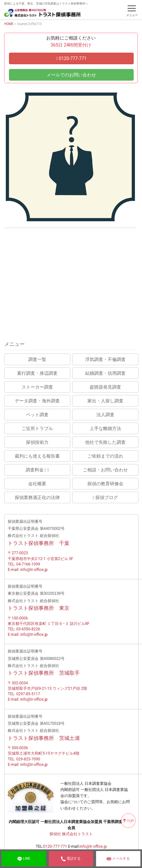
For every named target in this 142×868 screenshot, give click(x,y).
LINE (24, 859)
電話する (71, 859)
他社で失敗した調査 (105, 442)
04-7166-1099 (28, 564)
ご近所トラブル (37, 428)
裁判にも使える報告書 (37, 456)
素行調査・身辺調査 (37, 373)
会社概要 (37, 484)
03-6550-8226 (28, 629)
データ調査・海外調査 (37, 401)
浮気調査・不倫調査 (105, 359)
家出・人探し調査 (105, 401)
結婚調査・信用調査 (105, 373)
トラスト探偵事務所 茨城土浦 (44, 738)
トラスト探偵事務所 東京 (39, 608)
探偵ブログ (106, 497)
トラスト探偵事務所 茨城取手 (44, 673)
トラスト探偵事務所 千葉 (39, 543)
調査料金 (37, 470)
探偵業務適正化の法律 (37, 497)
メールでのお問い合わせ (71, 75)
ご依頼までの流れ (105, 456)
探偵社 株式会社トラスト (71, 834)
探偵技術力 (37, 442)
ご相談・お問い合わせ (105, 470)
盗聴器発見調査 (105, 387)
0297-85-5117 (28, 694)
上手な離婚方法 (105, 428)
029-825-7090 (28, 759)
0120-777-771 (71, 58)
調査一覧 (37, 359)
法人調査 (105, 415)
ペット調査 (37, 415)
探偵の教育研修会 (105, 484)
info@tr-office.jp (34, 570)
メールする (118, 859)
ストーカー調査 (37, 387)
